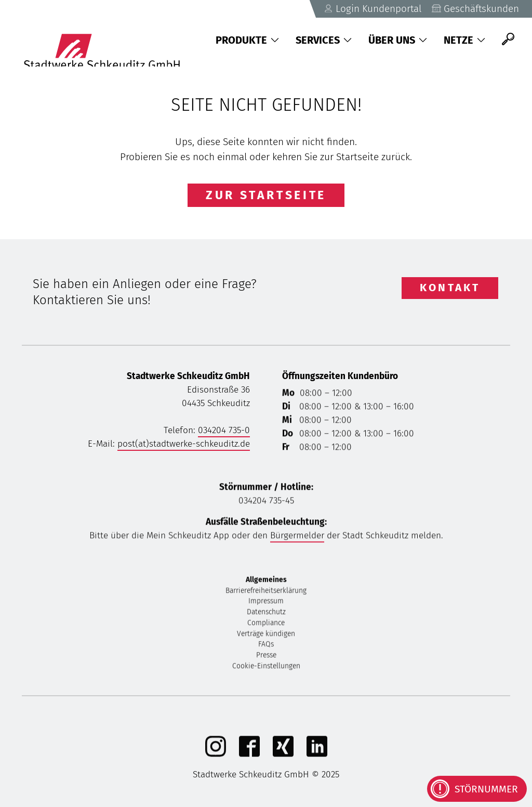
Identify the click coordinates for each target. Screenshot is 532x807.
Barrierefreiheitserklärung (266, 592)
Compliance (266, 624)
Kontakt (450, 288)
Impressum (266, 602)
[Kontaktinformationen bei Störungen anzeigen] (477, 789)
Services (324, 40)
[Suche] (508, 39)
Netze (464, 40)
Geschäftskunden (475, 9)
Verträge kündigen (266, 635)
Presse (266, 656)
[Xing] (283, 755)
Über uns (398, 40)
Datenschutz (266, 613)
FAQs (266, 646)
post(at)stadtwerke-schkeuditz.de (184, 444)
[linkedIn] (317, 755)
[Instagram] (216, 755)
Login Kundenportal (370, 9)
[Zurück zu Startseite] (110, 39)
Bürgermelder (297, 537)
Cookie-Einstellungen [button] (266, 667)
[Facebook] (249, 755)
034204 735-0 (224, 430)
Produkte (247, 40)
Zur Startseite (266, 195)
